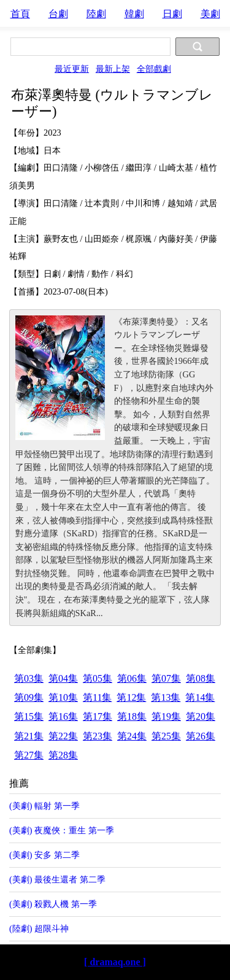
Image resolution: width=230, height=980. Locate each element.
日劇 (172, 14)
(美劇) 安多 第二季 (44, 855)
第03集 (29, 678)
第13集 (166, 697)
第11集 (97, 697)
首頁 (20, 14)
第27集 (29, 755)
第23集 (98, 736)
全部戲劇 (154, 69)
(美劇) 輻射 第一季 (44, 806)
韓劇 (134, 14)
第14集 (200, 697)
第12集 (131, 697)
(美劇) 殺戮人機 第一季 (53, 904)
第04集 (63, 678)
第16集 (63, 716)
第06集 (132, 678)
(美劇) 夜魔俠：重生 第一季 (62, 830)
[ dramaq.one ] (115, 962)
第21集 (29, 736)
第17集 (98, 716)
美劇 (210, 14)
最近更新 (72, 69)
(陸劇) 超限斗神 (39, 928)
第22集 (63, 736)
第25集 (166, 736)
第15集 (29, 716)
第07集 (166, 678)
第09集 (29, 697)
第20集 (201, 716)
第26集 (201, 736)
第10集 (63, 697)
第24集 (132, 736)
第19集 (166, 716)
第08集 (201, 678)
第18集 (132, 716)
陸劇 (96, 14)
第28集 (63, 755)
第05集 (98, 678)
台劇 (58, 14)
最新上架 (113, 69)
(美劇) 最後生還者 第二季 (57, 879)
